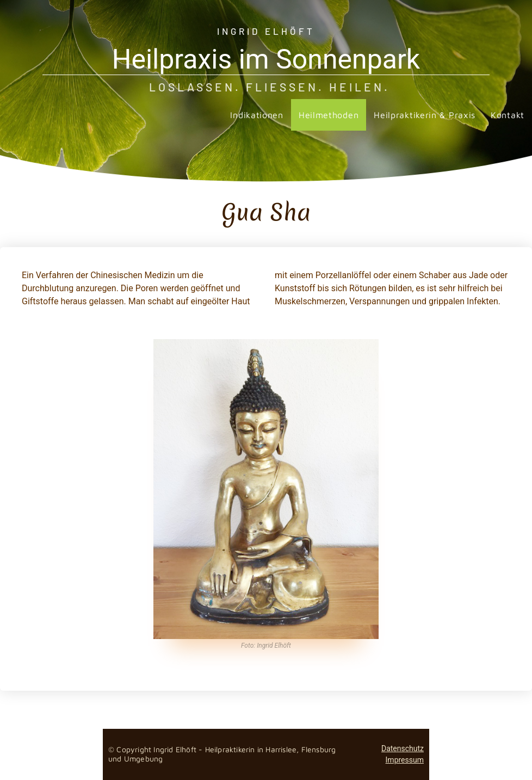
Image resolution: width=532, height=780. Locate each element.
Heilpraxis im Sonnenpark (266, 59)
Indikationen (256, 115)
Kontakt (508, 115)
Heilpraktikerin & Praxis (425, 115)
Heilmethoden (329, 115)
